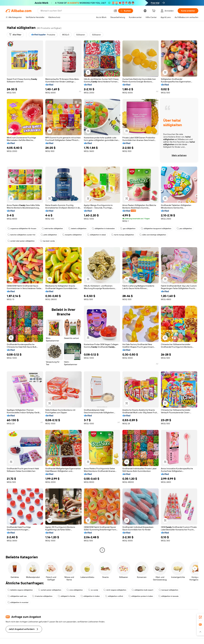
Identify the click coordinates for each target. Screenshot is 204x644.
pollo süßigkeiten (49, 235)
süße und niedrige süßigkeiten (153, 235)
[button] (115, 11)
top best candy (47, 241)
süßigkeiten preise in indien (141, 596)
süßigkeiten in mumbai (18, 602)
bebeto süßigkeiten (77, 229)
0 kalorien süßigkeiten (42, 596)
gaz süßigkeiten (128, 229)
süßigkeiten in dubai (96, 235)
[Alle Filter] (15, 35)
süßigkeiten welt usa (17, 596)
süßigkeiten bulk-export (142, 590)
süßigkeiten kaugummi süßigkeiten (156, 229)
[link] (200, 617)
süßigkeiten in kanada (168, 596)
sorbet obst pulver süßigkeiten (21, 241)
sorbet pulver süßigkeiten (50, 590)
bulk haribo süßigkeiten (52, 229)
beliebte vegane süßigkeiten (20, 590)
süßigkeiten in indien (90, 596)
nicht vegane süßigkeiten (115, 590)
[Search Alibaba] (76, 11)
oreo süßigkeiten (75, 590)
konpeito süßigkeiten (72, 235)
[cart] (154, 11)
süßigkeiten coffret (114, 596)
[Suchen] (126, 11)
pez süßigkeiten (184, 229)
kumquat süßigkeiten (168, 590)
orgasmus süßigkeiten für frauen (22, 229)
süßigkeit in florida (67, 596)
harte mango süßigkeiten (123, 235)
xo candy (93, 590)
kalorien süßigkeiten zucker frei (21, 235)
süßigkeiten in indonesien (103, 229)
